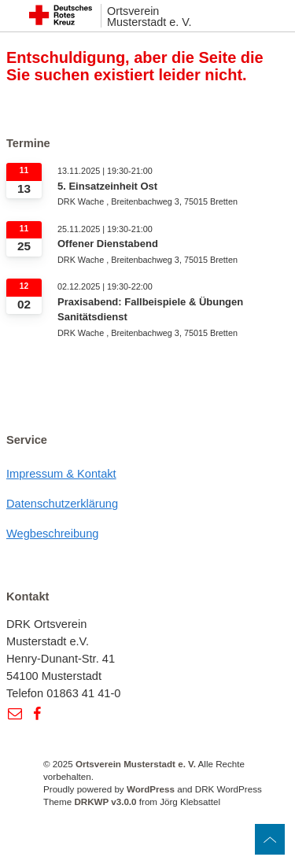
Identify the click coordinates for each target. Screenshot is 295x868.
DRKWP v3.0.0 (105, 802)
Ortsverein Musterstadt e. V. (149, 17)
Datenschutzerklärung (62, 504)
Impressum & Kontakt (61, 474)
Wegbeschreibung (53, 534)
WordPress (151, 789)
